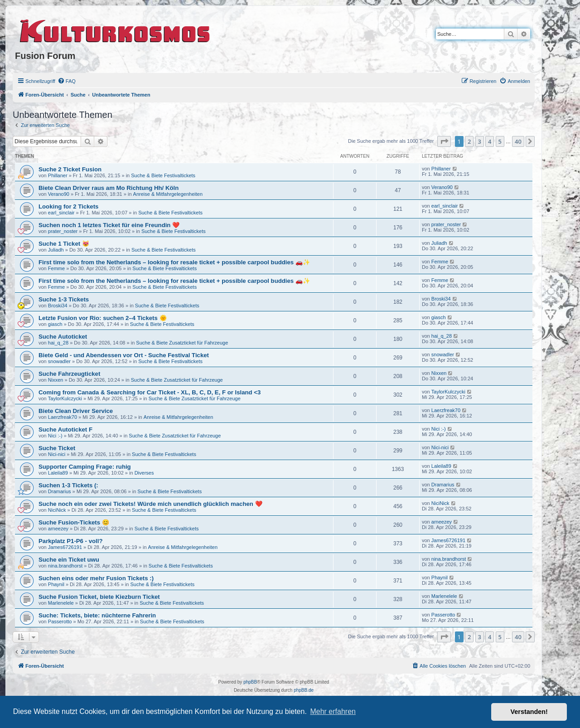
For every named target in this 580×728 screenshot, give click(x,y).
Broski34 (58, 306)
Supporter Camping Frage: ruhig (85, 467)
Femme (56, 268)
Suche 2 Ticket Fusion (70, 169)
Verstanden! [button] (529, 712)
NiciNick (57, 510)
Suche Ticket (57, 448)
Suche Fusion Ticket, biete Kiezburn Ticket (99, 597)
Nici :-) (55, 436)
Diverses (144, 473)
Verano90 (59, 194)
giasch (55, 324)
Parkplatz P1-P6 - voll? (70, 541)
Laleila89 (58, 473)
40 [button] (518, 141)
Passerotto (60, 621)
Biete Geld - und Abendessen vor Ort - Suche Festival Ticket (124, 355)
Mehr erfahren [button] (333, 711)
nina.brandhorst (65, 566)
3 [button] (480, 141)
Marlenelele (61, 603)
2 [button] (469, 141)
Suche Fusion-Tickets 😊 (74, 522)
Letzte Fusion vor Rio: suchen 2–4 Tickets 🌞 (103, 318)
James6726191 (65, 547)
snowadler (59, 361)
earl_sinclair (61, 213)
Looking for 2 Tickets (68, 206)
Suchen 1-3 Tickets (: (68, 485)
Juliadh (56, 250)
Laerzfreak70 (63, 417)
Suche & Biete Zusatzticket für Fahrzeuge (182, 343)
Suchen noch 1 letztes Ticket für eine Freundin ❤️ (109, 225)
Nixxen (56, 380)
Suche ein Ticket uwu (69, 560)
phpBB (250, 682)
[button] (444, 141)
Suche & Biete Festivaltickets (163, 175)
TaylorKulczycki (65, 398)
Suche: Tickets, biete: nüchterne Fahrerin (97, 615)
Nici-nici (57, 454)
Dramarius (60, 491)
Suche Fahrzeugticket (69, 374)
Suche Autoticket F (65, 430)
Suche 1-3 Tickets (64, 299)
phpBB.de (304, 690)
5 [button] (500, 141)
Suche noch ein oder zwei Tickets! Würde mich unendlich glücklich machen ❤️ (150, 504)
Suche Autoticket (63, 337)
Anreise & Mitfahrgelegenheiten (168, 194)
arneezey (58, 529)
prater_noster (63, 231)
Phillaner (58, 175)
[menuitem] (67, 81)
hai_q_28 (58, 343)
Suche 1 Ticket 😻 (64, 244)
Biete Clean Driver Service (76, 411)
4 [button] (490, 141)
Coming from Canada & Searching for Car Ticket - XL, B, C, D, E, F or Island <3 (150, 392)
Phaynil (56, 584)
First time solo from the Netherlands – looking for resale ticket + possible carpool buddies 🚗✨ (174, 262)
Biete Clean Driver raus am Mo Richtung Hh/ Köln (109, 188)
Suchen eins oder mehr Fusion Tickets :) (96, 578)
